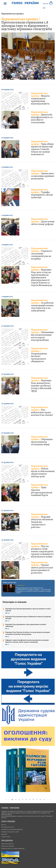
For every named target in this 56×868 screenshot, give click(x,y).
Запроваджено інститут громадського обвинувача (39, 355)
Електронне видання (8, 846)
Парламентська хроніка (12, 14)
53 (23, 799)
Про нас (4, 825)
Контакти (4, 834)
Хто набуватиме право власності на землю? (42, 411)
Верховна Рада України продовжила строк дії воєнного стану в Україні (28, 610)
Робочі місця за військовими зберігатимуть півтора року (43, 471)
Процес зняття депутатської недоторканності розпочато (42, 568)
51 (16, 799)
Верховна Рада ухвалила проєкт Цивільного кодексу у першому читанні (28, 618)
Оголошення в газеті (8, 827)
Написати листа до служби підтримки (13, 848)
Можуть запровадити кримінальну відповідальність (40, 98)
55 (30, 799)
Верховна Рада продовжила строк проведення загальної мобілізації (26, 625)
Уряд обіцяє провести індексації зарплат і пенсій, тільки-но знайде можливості (42, 148)
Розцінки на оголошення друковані (12, 829)
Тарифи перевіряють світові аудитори (42, 193)
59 (44, 799)
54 (26, 799)
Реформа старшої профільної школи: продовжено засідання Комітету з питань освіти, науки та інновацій (27, 641)
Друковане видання (7, 844)
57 (37, 799)
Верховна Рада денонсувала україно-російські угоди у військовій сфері (41, 384)
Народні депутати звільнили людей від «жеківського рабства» (42, 521)
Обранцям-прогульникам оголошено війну (42, 441)
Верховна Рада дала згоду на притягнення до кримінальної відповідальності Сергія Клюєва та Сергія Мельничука (42, 276)
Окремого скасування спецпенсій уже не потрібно (42, 254)
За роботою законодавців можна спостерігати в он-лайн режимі (42, 305)
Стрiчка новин (6, 837)
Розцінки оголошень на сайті (10, 832)
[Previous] (9, 800)
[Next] (47, 800)
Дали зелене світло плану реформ (43, 221)
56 (33, 799)
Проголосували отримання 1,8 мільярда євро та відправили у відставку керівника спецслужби (27, 24)
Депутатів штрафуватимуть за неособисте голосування (42, 117)
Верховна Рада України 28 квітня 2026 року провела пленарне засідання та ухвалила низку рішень (28, 633)
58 (40, 799)
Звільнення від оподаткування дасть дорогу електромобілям (42, 335)
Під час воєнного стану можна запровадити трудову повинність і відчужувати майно (42, 550)
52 (19, 799)
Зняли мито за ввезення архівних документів (43, 175)
